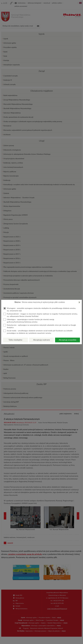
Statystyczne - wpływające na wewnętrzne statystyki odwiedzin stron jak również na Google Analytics (40, 326)
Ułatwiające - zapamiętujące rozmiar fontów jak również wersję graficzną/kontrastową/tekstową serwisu (29, 321)
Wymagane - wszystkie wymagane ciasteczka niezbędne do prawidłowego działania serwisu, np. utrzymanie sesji (40, 309)
